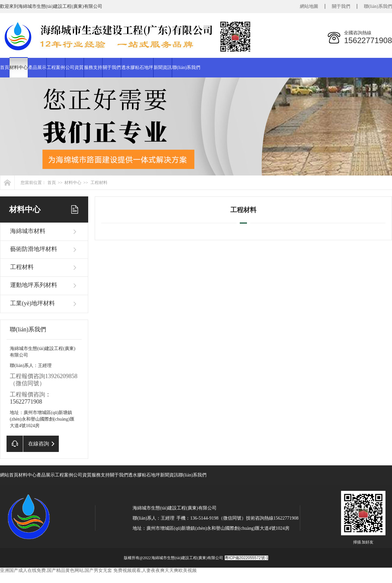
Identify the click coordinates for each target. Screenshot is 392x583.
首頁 (5, 67)
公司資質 (74, 67)
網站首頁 (9, 475)
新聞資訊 (163, 67)
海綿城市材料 (28, 231)
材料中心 (19, 67)
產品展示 (37, 67)
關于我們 (341, 6)
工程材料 (99, 183)
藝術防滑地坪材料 (34, 249)
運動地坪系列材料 (34, 285)
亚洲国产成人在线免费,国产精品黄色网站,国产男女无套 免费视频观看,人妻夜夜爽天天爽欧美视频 (98, 570)
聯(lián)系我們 (378, 6)
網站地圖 (309, 6)
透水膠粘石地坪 (137, 67)
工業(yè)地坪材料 (33, 303)
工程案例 (56, 67)
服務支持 (93, 67)
